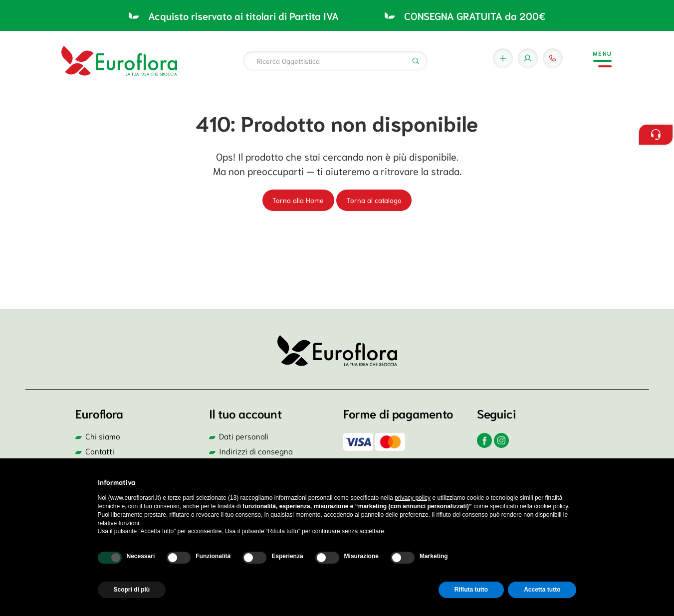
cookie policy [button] (551, 506)
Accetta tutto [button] (542, 590)
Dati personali (244, 436)
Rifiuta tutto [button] (471, 590)
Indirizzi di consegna (256, 451)
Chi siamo (103, 436)
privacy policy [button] (413, 498)
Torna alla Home (298, 200)
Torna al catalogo (374, 200)
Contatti (100, 451)
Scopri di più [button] (132, 590)
